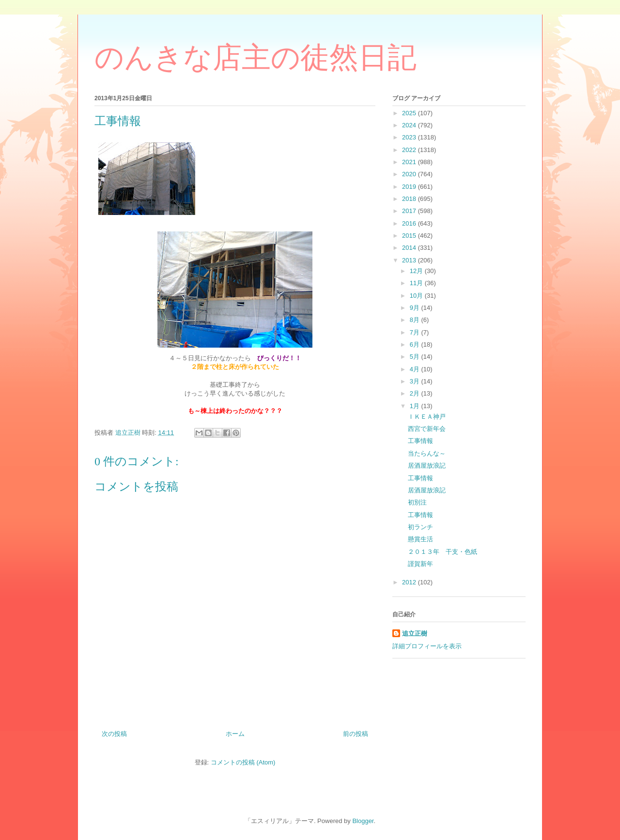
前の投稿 (356, 734)
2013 (410, 260)
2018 (410, 199)
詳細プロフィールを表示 (427, 646)
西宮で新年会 (427, 429)
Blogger (363, 821)
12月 (417, 271)
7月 (416, 332)
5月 (416, 357)
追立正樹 (415, 634)
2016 (410, 223)
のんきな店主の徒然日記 (256, 58)
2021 (410, 162)
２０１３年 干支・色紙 (442, 552)
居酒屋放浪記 (427, 466)
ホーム (235, 734)
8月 (416, 320)
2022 (410, 150)
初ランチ (420, 527)
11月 (417, 283)
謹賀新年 (420, 564)
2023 (410, 137)
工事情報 (420, 441)
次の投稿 (114, 734)
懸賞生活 (420, 539)
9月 (416, 308)
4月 (416, 369)
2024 (410, 125)
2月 (416, 393)
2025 (410, 113)
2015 (410, 236)
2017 (410, 211)
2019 (410, 187)
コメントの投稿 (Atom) (243, 762)
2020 (410, 174)
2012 (410, 582)
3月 (416, 381)
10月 (417, 296)
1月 (416, 406)
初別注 (417, 502)
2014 (410, 248)
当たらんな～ (427, 453)
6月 (416, 344)
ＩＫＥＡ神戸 (427, 417)
